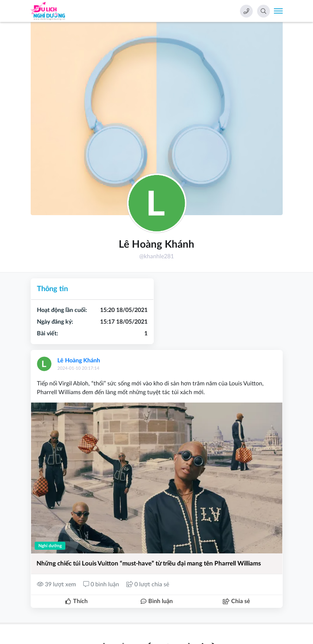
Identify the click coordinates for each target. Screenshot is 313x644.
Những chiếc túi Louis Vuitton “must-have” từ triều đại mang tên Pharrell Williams (149, 563)
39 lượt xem (57, 584)
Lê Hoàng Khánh (79, 361)
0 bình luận (102, 584)
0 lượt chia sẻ (148, 584)
